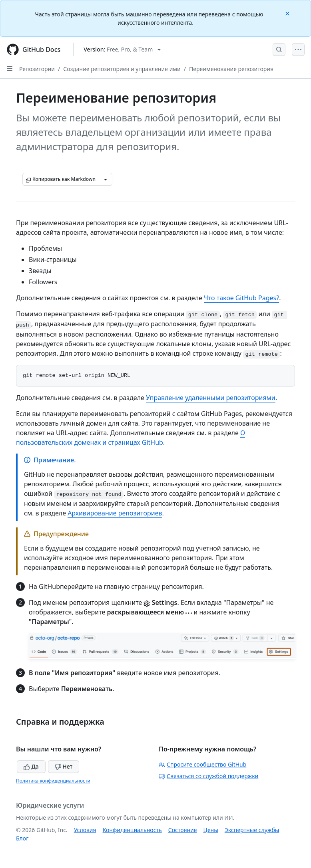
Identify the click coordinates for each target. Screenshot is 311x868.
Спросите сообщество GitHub (202, 764)
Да (31, 766)
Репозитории (37, 69)
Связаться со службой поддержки (208, 776)
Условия (85, 830)
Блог (22, 838)
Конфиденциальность (132, 830)
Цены (211, 830)
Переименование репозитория (231, 69)
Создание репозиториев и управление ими (122, 69)
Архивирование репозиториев (115, 513)
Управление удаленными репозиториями (211, 398)
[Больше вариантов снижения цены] (106, 179)
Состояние (183, 830)
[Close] (288, 13)
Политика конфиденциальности (53, 781)
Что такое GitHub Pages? (241, 298)
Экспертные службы (252, 830)
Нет (64, 766)
